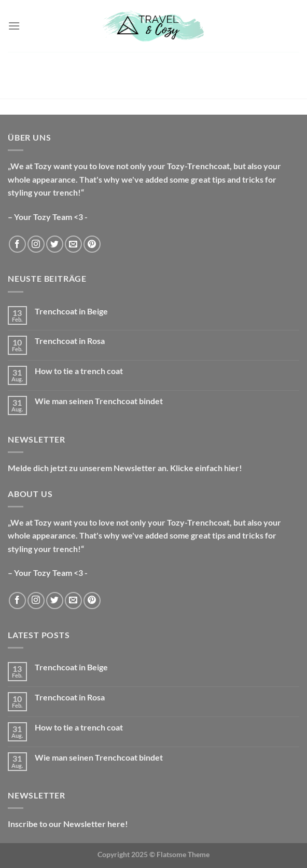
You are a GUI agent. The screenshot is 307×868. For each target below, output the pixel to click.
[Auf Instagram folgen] (36, 244)
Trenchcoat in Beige (71, 311)
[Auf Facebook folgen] (17, 244)
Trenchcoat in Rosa (70, 341)
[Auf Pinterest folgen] (92, 244)
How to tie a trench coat (79, 371)
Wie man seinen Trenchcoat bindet (99, 401)
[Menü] (14, 26)
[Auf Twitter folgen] (55, 244)
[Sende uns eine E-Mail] (73, 244)
